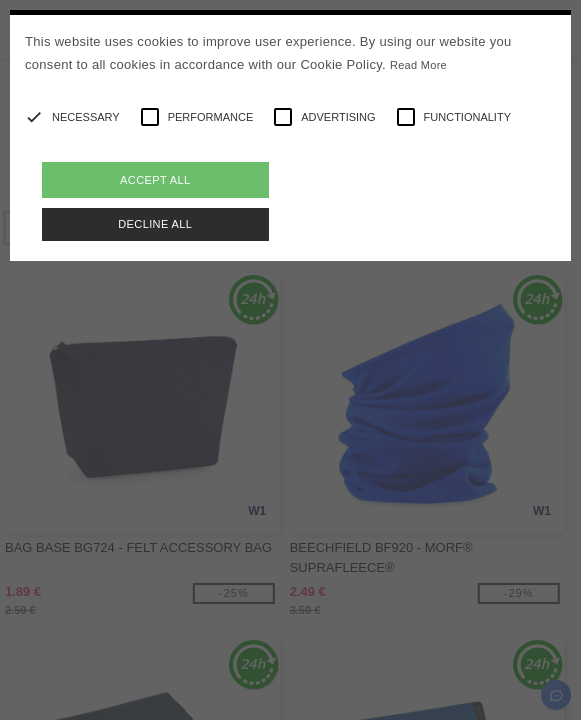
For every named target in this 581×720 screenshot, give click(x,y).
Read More (418, 65)
